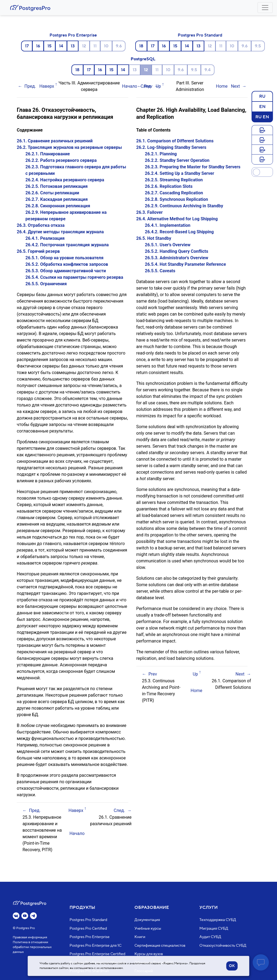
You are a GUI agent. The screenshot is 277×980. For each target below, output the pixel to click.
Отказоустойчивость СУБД (223, 946)
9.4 (208, 70)
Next (235, 86)
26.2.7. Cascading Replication (174, 193)
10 (106, 46)
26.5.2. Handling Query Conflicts (177, 251)
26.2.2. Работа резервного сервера (61, 160)
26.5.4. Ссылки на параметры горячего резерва (74, 277)
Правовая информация (30, 938)
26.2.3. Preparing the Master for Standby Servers (193, 167)
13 (73, 46)
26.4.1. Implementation (168, 225)
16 (38, 46)
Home (222, 86)
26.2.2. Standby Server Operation (177, 160)
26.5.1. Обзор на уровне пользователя (64, 258)
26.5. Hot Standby (154, 238)
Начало (130, 86)
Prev (148, 86)
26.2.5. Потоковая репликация (57, 186)
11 (95, 46)
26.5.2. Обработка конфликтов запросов (67, 264)
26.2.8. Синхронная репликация (58, 206)
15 (50, 46)
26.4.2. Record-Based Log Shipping (179, 232)
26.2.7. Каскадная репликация (57, 199)
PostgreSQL (143, 59)
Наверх (47, 86)
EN (262, 106)
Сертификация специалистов (160, 946)
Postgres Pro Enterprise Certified (97, 954)
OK (232, 966)
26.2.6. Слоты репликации (52, 193)
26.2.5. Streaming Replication (174, 180)
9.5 (258, 46)
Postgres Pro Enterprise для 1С (95, 946)
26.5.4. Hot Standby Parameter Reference (186, 264)
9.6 (119, 46)
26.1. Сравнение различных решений (55, 141)
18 (141, 46)
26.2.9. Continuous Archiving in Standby (184, 206)
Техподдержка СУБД (218, 920)
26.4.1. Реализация (45, 238)
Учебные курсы (148, 929)
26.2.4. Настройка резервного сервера (65, 180)
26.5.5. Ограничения (46, 284)
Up (158, 86)
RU (262, 96)
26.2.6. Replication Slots (169, 186)
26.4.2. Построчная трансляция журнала (67, 245)
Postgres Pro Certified (88, 929)
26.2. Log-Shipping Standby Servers (171, 147)
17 (27, 46)
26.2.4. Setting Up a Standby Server (180, 173)
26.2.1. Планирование (48, 154)
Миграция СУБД (214, 929)
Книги (140, 937)
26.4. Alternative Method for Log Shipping (177, 219)
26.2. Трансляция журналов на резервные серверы (69, 147)
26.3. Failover (150, 212)
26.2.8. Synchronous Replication (177, 199)
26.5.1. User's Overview (168, 245)
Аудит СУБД (210, 937)
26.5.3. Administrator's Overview (177, 258)
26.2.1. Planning (161, 154)
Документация (147, 920)
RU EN (262, 117)
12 (84, 46)
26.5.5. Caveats (160, 271)
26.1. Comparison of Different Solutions (175, 141)
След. (119, 810)
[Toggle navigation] (265, 8)
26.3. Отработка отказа (41, 225)
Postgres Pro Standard (200, 35)
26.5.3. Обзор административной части (66, 271)
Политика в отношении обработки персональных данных (32, 947)
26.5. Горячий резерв (38, 251)
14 (61, 46)
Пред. (30, 86)
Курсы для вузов (149, 954)
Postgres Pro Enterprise (73, 35)
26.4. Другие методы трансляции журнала (60, 232)
